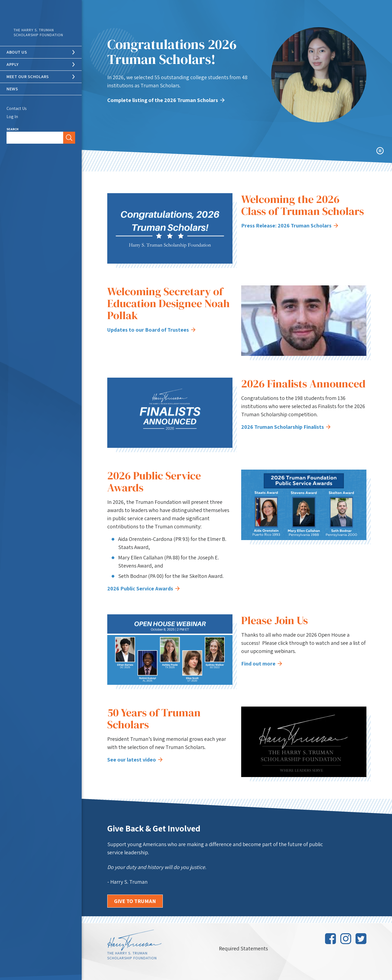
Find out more (262, 664)
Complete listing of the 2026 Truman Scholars (166, 100)
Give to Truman (135, 901)
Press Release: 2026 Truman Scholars (290, 226)
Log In (12, 117)
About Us (17, 52)
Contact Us (17, 108)
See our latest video (135, 760)
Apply (13, 64)
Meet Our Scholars (28, 77)
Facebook (330, 939)
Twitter (361, 939)
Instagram (346, 939)
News (12, 89)
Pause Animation (380, 151)
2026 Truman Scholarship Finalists (286, 427)
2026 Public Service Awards (143, 588)
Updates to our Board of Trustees (151, 330)
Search (13, 129)
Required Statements (243, 948)
